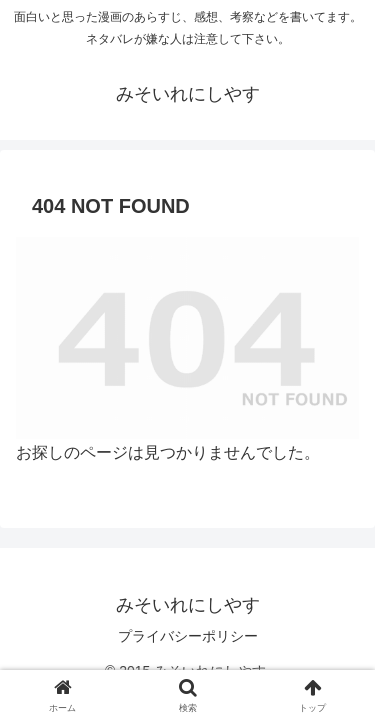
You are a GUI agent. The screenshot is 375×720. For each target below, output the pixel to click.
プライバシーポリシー (188, 636)
